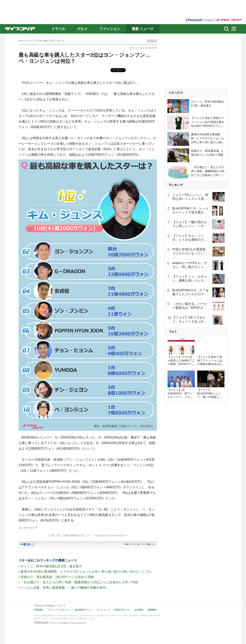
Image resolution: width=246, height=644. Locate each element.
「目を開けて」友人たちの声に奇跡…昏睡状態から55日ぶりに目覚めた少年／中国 (79, 582)
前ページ (141, 544)
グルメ (82, 29)
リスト (133, 544)
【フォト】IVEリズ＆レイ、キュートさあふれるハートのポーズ (190, 321)
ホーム (22, 41)
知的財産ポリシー (83, 610)
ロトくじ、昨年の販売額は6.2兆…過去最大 (51, 566)
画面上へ (151, 544)
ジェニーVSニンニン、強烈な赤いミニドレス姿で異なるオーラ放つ (190, 199)
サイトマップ (103, 610)
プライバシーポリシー (59, 610)
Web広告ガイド (122, 610)
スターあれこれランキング (51, 41)
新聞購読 (152, 610)
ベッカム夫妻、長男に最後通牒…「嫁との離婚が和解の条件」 (65, 588)
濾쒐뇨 (226, 29)
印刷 (127, 544)
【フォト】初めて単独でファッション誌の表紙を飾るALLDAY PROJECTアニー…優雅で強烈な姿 (211, 364)
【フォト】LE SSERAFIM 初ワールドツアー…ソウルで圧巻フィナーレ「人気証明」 (180, 397)
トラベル (58, 29)
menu (236, 29)
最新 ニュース (143, 29)
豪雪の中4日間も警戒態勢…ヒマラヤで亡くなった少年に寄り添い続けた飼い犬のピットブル (86, 572)
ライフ (31, 41)
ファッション (110, 29)
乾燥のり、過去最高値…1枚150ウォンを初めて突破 (57, 577)
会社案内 (139, 610)
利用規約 (39, 610)
